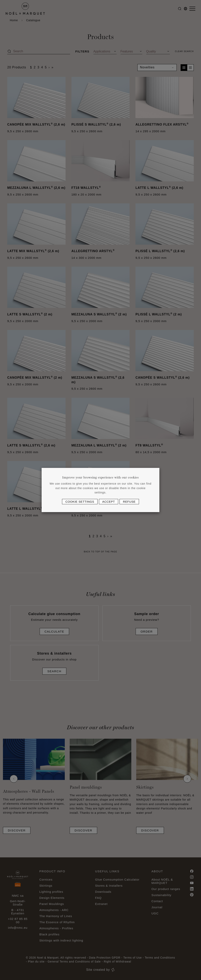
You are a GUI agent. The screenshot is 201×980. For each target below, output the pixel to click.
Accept (109, 502)
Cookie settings (80, 502)
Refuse (129, 502)
